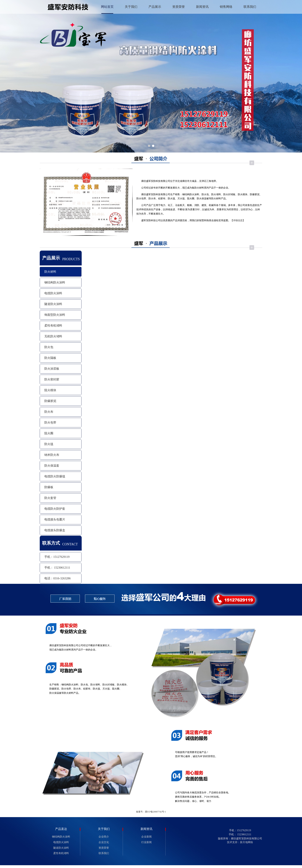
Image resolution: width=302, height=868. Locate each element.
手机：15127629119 (57, 557)
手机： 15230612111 (57, 568)
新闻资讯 (202, 7)
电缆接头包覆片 (55, 519)
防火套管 (50, 498)
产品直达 (61, 829)
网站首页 (107, 7)
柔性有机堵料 (53, 326)
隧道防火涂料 (53, 304)
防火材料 (50, 272)
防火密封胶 (52, 379)
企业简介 (104, 837)
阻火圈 (49, 433)
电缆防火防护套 (55, 509)
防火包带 (50, 422)
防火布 (49, 412)
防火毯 (49, 444)
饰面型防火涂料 (55, 315)
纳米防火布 (52, 455)
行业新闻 (146, 842)
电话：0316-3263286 (57, 578)
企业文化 (104, 842)
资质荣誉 (179, 7)
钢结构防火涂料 (55, 282)
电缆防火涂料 (53, 293)
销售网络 (226, 7)
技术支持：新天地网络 (240, 842)
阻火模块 (50, 390)
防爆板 (49, 487)
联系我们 (250, 7)
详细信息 (238, 220)
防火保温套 (52, 466)
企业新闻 (146, 837)
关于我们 (131, 7)
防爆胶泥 (50, 401)
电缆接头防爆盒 (55, 530)
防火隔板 (50, 358)
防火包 (49, 347)
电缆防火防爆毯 (55, 476)
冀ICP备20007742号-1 (155, 812)
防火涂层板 (52, 369)
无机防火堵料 (53, 336)
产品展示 (155, 7)
